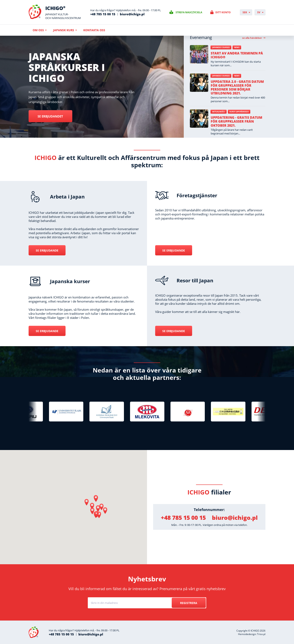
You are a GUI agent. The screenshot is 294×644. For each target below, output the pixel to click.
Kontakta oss (94, 30)
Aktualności (219, 112)
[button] (96, 499)
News (237, 47)
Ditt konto (223, 12)
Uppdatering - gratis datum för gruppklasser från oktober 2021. (236, 121)
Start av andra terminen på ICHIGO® (237, 55)
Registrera (188, 603)
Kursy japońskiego (239, 112)
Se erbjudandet (53, 116)
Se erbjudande (47, 250)
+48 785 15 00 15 (103, 14)
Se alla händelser (252, 38)
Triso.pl (261, 634)
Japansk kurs (64, 30)
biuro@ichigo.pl (132, 14)
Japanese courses (221, 47)
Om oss (38, 30)
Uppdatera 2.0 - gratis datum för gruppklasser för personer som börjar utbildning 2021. (237, 88)
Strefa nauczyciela (189, 12)
